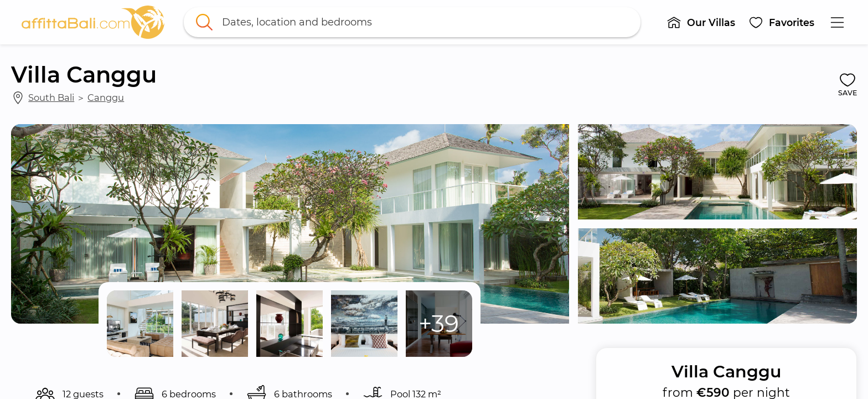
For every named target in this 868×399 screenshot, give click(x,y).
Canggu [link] (106, 98)
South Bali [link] (51, 98)
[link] (93, 22)
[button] (701, 22)
